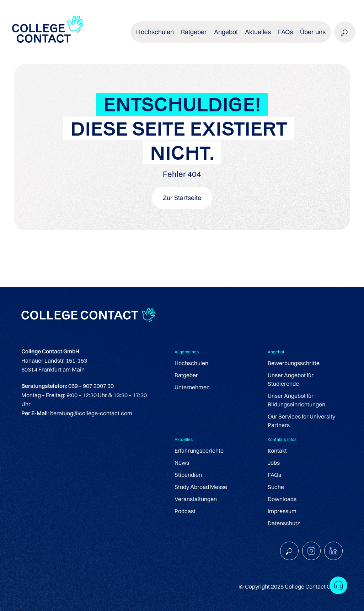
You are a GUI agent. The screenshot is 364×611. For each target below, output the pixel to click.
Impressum (282, 511)
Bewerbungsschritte (294, 363)
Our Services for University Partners (301, 421)
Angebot (226, 32)
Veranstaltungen (196, 499)
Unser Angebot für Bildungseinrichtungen (296, 400)
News (182, 463)
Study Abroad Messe (201, 487)
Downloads (282, 499)
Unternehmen (192, 387)
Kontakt (277, 451)
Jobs (274, 463)
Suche (276, 487)
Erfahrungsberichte (199, 451)
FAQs (285, 32)
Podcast (185, 511)
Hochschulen (155, 32)
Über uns (313, 32)
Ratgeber (194, 32)
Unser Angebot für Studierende (291, 379)
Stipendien (188, 475)
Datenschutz (284, 523)
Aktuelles (258, 32)
